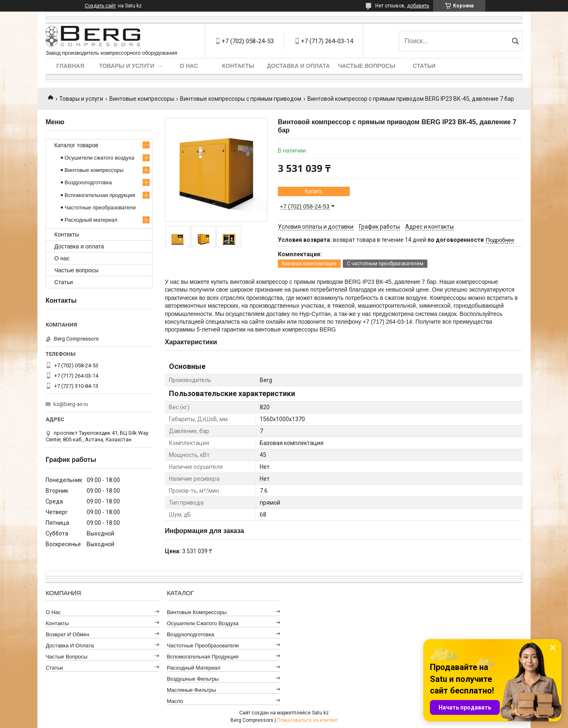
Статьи (424, 66)
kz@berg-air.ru (71, 404)
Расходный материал (91, 220)
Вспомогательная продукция (100, 195)
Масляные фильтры (192, 690)
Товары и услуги (127, 66)
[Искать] (515, 41)
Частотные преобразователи (100, 208)
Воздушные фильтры (193, 679)
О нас (189, 66)
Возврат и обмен (67, 634)
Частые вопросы (367, 66)
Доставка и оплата (299, 66)
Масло (175, 701)
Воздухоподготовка (88, 182)
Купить (314, 191)
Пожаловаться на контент (307, 720)
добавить (418, 6)
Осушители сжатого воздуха (99, 158)
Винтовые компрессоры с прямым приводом (241, 99)
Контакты (238, 66)
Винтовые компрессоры (142, 99)
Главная (70, 66)
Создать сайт (100, 6)
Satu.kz (320, 713)
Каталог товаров (76, 145)
